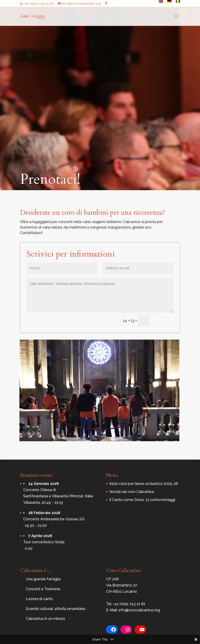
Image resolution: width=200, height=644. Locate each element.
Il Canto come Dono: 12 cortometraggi (142, 500)
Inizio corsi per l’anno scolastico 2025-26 (144, 484)
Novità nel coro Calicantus (132, 492)
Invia (164, 321)
